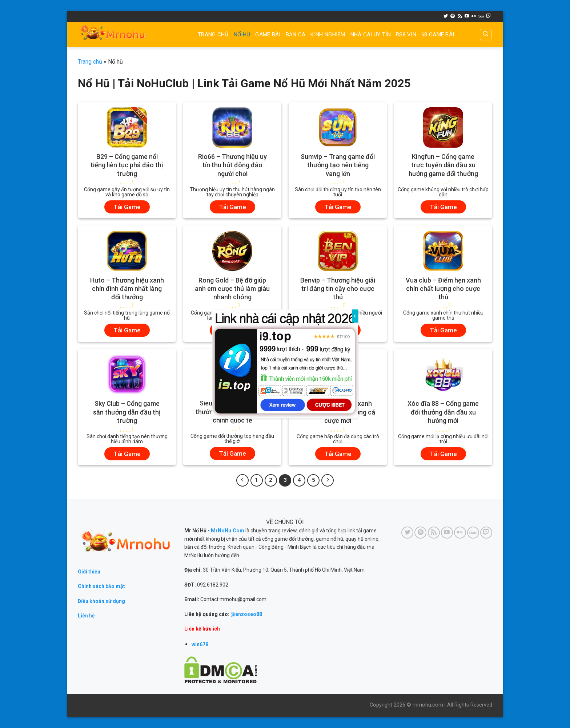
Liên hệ (86, 616)
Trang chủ (213, 35)
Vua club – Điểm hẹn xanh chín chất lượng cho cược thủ (443, 289)
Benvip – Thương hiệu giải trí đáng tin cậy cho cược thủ (338, 289)
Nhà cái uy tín (371, 35)
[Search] (486, 35)
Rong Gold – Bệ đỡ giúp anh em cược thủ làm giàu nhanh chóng (232, 289)
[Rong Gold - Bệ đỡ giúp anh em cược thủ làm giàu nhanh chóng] (232, 251)
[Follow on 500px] (481, 16)
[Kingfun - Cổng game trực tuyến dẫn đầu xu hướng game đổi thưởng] (443, 127)
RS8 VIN (406, 35)
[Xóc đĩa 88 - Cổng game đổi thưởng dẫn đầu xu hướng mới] (443, 374)
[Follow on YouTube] (467, 16)
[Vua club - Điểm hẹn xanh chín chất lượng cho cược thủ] (443, 251)
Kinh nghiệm (328, 35)
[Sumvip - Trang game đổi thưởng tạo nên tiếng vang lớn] (338, 127)
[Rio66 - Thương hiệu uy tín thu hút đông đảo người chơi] (232, 127)
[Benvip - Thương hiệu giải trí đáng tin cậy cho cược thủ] (338, 251)
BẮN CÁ (296, 35)
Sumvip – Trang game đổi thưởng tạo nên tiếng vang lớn (338, 165)
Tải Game (127, 207)
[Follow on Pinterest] (453, 16)
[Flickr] (474, 16)
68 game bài (438, 35)
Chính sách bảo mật (101, 586)
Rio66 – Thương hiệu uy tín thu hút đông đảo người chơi (232, 165)
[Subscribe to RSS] (460, 16)
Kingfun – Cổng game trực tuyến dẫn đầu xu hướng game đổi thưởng (443, 165)
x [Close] (355, 316)
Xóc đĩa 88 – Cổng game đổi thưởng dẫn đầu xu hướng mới (443, 412)
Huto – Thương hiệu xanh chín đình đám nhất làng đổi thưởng (127, 289)
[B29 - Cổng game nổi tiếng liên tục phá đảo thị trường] (127, 127)
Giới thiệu (89, 572)
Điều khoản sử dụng (101, 601)
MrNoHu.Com (228, 531)
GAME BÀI (268, 35)
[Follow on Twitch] (489, 16)
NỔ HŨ (242, 35)
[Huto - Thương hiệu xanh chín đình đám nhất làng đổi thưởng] (127, 251)
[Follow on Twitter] (446, 16)
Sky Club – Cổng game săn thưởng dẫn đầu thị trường (127, 412)
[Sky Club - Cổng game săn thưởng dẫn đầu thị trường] (127, 374)
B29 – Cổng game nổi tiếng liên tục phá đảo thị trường (127, 165)
